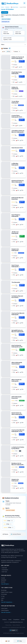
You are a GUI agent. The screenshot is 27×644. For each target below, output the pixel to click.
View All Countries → (6, 612)
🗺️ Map (8, 51)
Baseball (3, 582)
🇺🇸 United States (15, 7)
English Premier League (7, 592)
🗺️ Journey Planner (16, 534)
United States (4, 608)
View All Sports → (6, 584)
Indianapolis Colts (10, 503)
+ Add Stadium (5, 570)
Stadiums (7, 7)
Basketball (4, 580)
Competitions (16, 620)
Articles (23, 620)
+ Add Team (4, 572)
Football (3, 578)
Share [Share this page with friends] (5, 12)
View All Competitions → (7, 602)
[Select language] (14, 630)
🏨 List (4, 51)
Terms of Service (16, 625)
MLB (2, 600)
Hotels (10, 620)
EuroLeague (4, 594)
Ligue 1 (3, 598)
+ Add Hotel (4, 568)
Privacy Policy (8, 625)
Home (2, 7)
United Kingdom (5, 610)
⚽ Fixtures (5, 534)
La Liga (3, 596)
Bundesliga (4, 590)
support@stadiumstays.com (16, 622)
